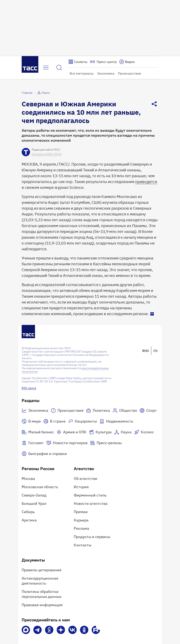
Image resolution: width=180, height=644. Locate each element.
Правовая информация (42, 605)
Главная (27, 93)
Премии (81, 512)
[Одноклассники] (84, 630)
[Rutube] (96, 630)
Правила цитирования (42, 570)
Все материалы (82, 73)
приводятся (146, 182)
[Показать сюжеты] (78, 62)
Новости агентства (91, 503)
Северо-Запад (34, 495)
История (81, 487)
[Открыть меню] (46, 68)
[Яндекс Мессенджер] (49, 630)
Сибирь (28, 512)
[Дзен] (61, 630)
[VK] (72, 630)
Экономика (106, 73)
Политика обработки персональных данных (42, 594)
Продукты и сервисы (92, 537)
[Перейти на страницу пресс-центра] (103, 62)
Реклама (81, 528)
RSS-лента (29, 388)
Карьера (81, 520)
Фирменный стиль (90, 495)
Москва (28, 479)
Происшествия (129, 73)
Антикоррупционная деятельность (40, 581)
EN (155, 351)
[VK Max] (26, 630)
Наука (43, 93)
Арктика (29, 520)
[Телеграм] (37, 630)
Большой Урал (34, 503)
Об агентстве (86, 479)
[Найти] (59, 68)
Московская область (40, 487)
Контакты (82, 545)
